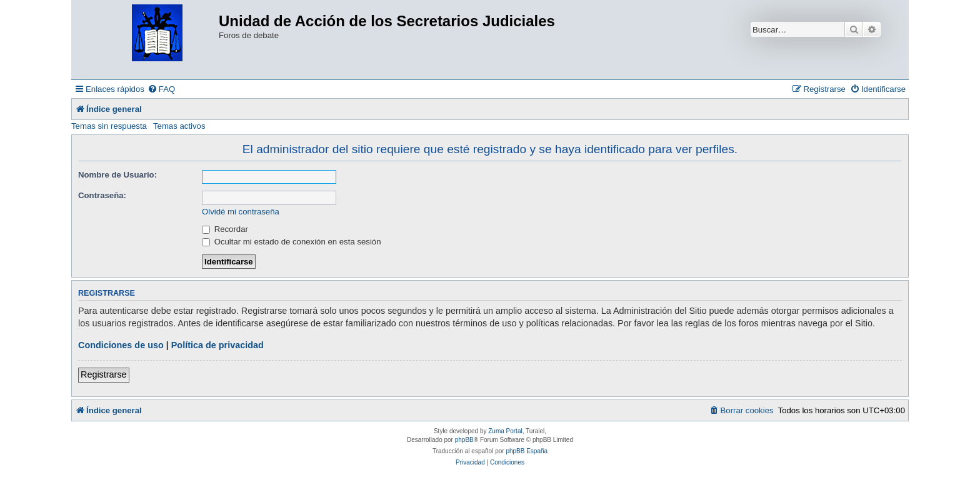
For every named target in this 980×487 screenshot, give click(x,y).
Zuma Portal (505, 431)
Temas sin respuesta (109, 126)
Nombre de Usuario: (117, 175)
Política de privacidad (217, 345)
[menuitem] (161, 89)
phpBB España (527, 451)
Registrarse (104, 374)
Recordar (225, 229)
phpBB (464, 440)
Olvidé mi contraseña (241, 212)
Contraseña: (102, 195)
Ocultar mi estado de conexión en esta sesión (292, 242)
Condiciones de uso (121, 345)
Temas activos (179, 126)
